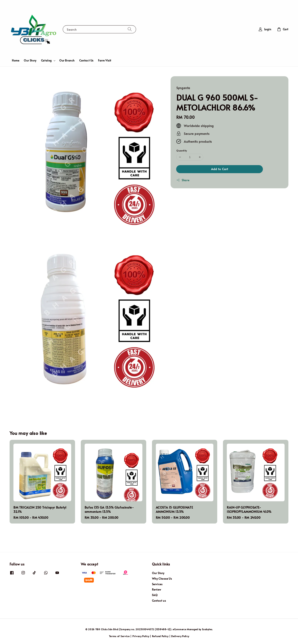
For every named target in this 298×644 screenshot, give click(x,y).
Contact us (159, 601)
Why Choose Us (162, 579)
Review (157, 590)
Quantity (182, 151)
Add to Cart (220, 169)
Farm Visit (105, 60)
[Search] (130, 29)
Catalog (46, 61)
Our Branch (67, 60)
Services (157, 584)
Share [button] (183, 180)
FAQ (155, 595)
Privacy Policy (141, 636)
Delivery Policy (180, 636)
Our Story (30, 60)
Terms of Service (119, 636)
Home (16, 60)
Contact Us (86, 60)
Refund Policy (160, 636)
